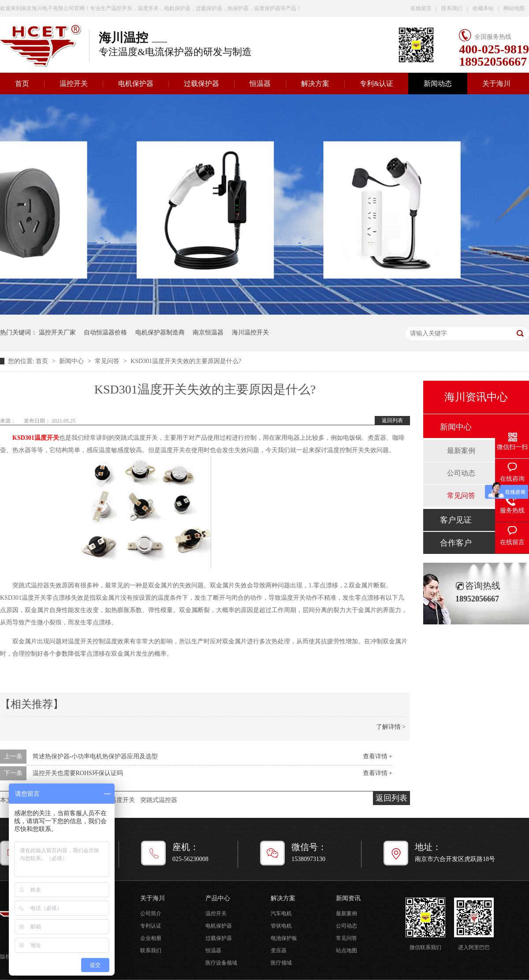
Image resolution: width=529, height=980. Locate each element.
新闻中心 (72, 361)
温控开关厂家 (57, 332)
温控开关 (74, 84)
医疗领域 (281, 963)
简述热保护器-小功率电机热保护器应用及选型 (95, 756)
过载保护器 (201, 84)
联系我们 (452, 8)
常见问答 (108, 361)
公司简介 (151, 913)
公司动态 (461, 473)
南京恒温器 (208, 332)
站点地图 (346, 950)
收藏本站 (483, 8)
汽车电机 (281, 913)
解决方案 (315, 84)
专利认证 (151, 926)
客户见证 (456, 520)
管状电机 (281, 926)
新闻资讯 (348, 898)
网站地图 (514, 8)
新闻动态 (438, 84)
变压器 (279, 950)
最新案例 (461, 451)
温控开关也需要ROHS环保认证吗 (78, 773)
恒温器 (260, 84)
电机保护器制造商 (160, 332)
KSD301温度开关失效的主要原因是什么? (186, 361)
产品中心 (218, 898)
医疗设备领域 (221, 963)
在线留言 (421, 8)
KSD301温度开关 (36, 438)
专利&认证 (376, 84)
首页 (43, 361)
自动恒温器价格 (105, 332)
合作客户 (456, 543)
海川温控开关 (250, 332)
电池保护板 (284, 938)
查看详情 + (378, 756)
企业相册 (151, 938)
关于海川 (496, 84)
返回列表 (392, 420)
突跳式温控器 (159, 800)
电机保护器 (136, 84)
